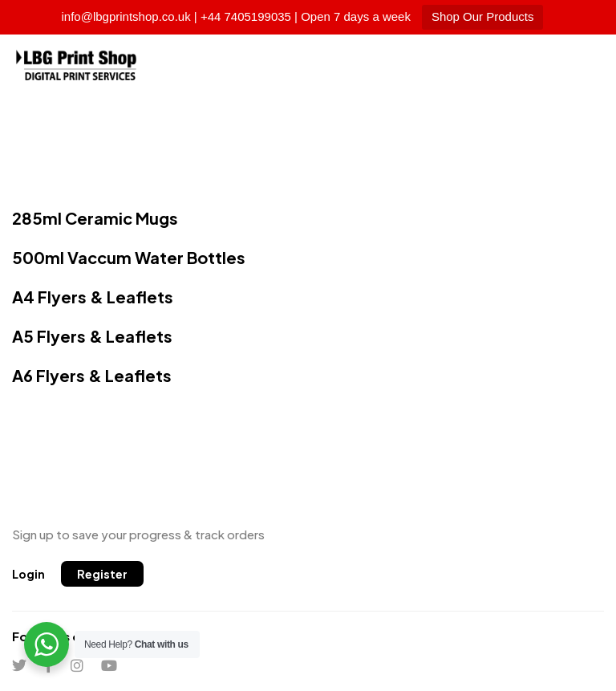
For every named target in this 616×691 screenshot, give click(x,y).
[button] (28, 574)
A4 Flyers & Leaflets (93, 297)
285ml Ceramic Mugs (95, 218)
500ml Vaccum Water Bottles (129, 257)
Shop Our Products (483, 16)
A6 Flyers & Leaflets (92, 375)
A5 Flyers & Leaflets (92, 336)
